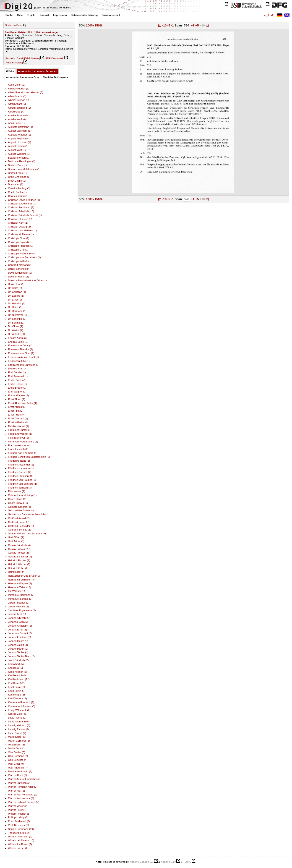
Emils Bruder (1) (17, 388)
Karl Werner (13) (17, 698)
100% (90, 25)
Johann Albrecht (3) (19, 618)
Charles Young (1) (18, 196)
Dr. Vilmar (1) (16, 326)
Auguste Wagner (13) (20, 135)
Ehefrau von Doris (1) (20, 345)
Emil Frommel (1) (18, 376)
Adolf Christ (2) (17, 85)
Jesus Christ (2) (17, 614)
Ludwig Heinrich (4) (19, 725)
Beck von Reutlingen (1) (22, 161)
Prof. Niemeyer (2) (18, 825)
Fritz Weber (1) (17, 491)
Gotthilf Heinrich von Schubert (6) (27, 533)
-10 (165, 25)
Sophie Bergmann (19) (21, 829)
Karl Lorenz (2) (16, 687)
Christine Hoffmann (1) (21, 234)
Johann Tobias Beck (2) (21, 656)
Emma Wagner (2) (18, 395)
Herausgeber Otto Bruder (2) (24, 576)
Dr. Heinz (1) (15, 307)
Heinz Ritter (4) (17, 572)
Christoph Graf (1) (18, 250)
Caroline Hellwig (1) (19, 188)
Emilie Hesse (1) (17, 384)
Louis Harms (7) (17, 718)
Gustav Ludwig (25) (19, 549)
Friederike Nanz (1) (19, 461)
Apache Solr (168, 862)
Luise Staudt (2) (17, 733)
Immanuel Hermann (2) (21, 595)
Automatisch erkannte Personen (38, 71)
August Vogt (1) (17, 150)
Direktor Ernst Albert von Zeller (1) (27, 280)
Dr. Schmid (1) (16, 323)
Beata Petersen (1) (19, 158)
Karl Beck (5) (15, 668)
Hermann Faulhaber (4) (21, 580)
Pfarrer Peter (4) (17, 810)
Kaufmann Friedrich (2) (21, 702)
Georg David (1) (17, 499)
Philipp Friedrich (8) (19, 814)
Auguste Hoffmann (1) (20, 127)
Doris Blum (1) (16, 284)
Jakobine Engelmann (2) (22, 610)
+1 (193, 25)
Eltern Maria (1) (17, 369)
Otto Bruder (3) (17, 752)
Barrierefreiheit (111, 15)
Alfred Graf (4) (16, 112)
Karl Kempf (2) (16, 683)
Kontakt (44, 15)
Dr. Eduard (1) (16, 296)
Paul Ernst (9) (16, 764)
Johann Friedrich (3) (19, 637)
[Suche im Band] (14, 58)
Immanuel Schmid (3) (20, 599)
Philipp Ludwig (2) (18, 817)
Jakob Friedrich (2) (19, 603)
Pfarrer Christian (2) (19, 783)
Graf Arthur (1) (16, 541)
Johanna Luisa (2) (18, 622)
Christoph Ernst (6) (19, 242)
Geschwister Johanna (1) (22, 510)
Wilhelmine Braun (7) (20, 844)
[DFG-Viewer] (32, 58)
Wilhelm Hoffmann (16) (21, 840)
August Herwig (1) (18, 146)
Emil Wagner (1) (17, 392)
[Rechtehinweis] (14, 63)
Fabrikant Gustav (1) (20, 430)
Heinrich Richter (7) (19, 560)
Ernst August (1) (17, 407)
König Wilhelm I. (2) (19, 710)
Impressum (60, 15)
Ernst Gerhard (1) (18, 418)
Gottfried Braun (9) (19, 522)
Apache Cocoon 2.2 (141, 862)
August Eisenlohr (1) (20, 131)
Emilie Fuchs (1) (17, 380)
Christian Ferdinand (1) (21, 207)
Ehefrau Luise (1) (18, 342)
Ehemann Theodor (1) (20, 349)
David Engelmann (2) (20, 273)
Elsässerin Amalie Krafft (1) (23, 357)
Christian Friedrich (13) (21, 211)
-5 (169, 25)
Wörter (10, 71)
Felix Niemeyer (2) (18, 438)
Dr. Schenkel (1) (17, 319)
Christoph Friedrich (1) (21, 246)
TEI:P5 (187, 862)
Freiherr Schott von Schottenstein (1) (29, 457)
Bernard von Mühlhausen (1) (24, 169)
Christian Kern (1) (18, 223)
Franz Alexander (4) (19, 445)
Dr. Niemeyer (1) (17, 315)
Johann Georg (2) (18, 641)
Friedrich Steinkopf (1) (21, 476)
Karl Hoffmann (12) (19, 679)
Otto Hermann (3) (18, 756)
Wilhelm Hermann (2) (20, 837)
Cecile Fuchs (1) (17, 192)
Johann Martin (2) (18, 649)
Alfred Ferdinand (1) (19, 108)
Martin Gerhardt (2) (19, 741)
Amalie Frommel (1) (19, 115)
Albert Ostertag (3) (18, 100)
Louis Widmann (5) (19, 722)
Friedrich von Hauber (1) (22, 480)
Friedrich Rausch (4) (20, 472)
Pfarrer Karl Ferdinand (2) (23, 795)
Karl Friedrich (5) (17, 672)
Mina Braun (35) (17, 745)
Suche (9, 15)
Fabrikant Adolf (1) (18, 426)
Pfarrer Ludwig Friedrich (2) (23, 802)
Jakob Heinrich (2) (18, 607)
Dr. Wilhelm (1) (16, 334)
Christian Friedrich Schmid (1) (25, 215)
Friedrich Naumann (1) (21, 468)
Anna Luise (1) (16, 123)
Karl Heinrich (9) (17, 675)
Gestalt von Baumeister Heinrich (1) (28, 514)
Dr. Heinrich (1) (17, 303)
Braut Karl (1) (16, 184)
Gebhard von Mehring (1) (22, 495)
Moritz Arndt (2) (17, 748)
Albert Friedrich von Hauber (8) (26, 92)
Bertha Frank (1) (17, 173)
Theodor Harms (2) (19, 833)
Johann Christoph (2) (20, 626)
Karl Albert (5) (16, 664)
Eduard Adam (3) (18, 338)
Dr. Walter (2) (16, 330)
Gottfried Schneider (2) (21, 526)
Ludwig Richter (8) (18, 729)
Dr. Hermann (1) (17, 311)
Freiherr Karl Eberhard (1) (23, 453)
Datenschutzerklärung (84, 15)
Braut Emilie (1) (17, 181)
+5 (197, 25)
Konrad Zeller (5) (18, 714)
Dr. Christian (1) (17, 292)
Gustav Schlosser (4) (20, 557)
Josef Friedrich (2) (18, 660)
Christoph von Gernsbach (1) (24, 257)
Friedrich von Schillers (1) (22, 484)
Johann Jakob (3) (18, 645)
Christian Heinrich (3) (20, 219)
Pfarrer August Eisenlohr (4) (24, 779)
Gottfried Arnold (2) (19, 518)
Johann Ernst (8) (17, 630)
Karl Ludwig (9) (17, 691)
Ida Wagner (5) (16, 591)
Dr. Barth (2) (15, 288)
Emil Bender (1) (17, 372)
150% (99, 25)
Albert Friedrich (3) (19, 89)
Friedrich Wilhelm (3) (20, 488)
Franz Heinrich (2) (18, 449)
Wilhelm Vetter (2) (18, 848)
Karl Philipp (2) (16, 695)
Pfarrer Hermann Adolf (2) (23, 787)
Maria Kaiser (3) (17, 737)
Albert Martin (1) (17, 96)
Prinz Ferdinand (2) (19, 821)
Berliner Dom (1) (17, 165)
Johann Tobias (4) (18, 652)
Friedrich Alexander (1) (21, 465)
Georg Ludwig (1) (18, 503)
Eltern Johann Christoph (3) (24, 365)
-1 (173, 25)
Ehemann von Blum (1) (21, 353)
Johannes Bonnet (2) (20, 633)
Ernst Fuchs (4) (17, 415)
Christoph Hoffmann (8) (21, 254)
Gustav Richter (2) (18, 553)
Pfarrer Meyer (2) (18, 806)
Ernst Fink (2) (16, 411)
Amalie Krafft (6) (17, 119)
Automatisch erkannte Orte (23, 77)
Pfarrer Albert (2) (17, 775)
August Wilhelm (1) (19, 154)
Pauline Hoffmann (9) (20, 771)
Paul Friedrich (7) (18, 768)
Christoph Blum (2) (19, 238)
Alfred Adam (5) (17, 104)
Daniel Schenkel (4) (19, 269)
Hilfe (20, 15)
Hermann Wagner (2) (20, 583)
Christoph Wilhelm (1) (20, 261)
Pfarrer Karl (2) (16, 791)
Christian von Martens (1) (22, 230)
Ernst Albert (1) (17, 399)
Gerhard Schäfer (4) (19, 507)
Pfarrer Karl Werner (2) (21, 798)
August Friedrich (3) (19, 139)
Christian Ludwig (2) (19, 227)
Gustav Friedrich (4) (19, 545)
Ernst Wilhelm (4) (18, 422)
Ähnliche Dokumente (55, 77)
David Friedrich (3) (18, 277)
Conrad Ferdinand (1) (20, 265)
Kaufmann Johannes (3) (22, 706)
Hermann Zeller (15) (19, 587)
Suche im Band (14, 25)
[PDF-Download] (54, 58)
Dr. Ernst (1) (15, 300)
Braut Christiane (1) (19, 177)
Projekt (31, 15)
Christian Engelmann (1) (22, 204)
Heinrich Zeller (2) (18, 568)
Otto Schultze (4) (18, 760)
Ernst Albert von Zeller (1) (22, 403)
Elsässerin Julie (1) (19, 361)
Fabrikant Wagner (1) (20, 434)
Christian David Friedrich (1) (24, 200)
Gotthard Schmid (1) (20, 530)
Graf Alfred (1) (16, 537)
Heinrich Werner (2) (19, 564)
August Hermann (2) (20, 142)
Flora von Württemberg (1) (23, 442)
